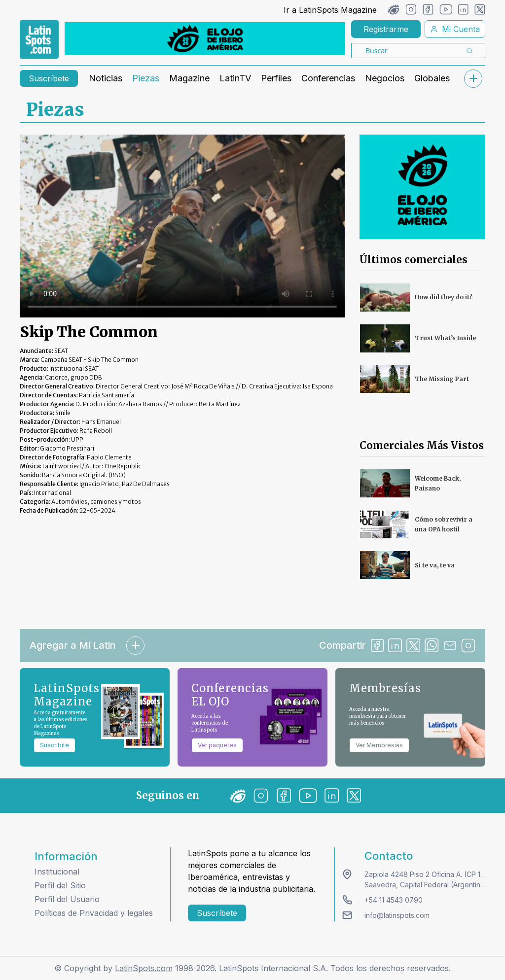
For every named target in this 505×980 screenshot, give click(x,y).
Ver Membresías (379, 745)
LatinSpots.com (144, 968)
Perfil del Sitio (60, 885)
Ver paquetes (217, 745)
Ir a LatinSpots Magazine (330, 10)
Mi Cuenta (455, 29)
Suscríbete (49, 78)
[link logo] (39, 39)
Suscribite (54, 745)
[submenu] (473, 79)
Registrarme (386, 29)
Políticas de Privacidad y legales (94, 913)
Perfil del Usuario (67, 899)
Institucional (57, 872)
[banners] (205, 38)
